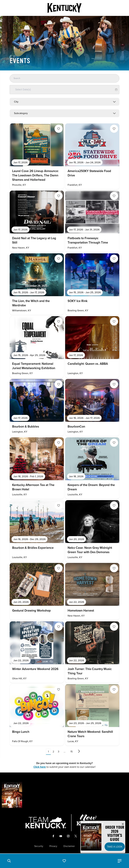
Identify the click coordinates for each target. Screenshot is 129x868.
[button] (9, 861)
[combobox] (64, 102)
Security (39, 846)
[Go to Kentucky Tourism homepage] (64, 8)
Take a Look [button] (115, 847)
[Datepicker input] (64, 90)
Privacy (53, 846)
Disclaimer (69, 846)
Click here (40, 767)
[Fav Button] (59, 129)
